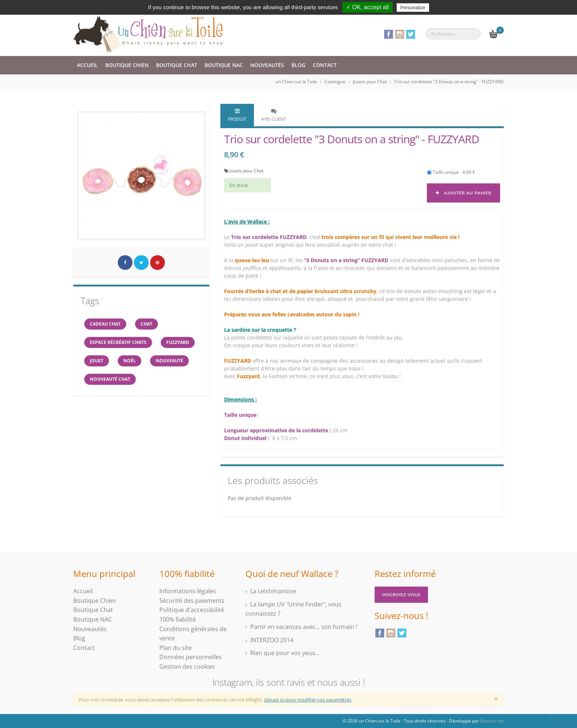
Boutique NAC (224, 65)
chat (146, 324)
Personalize (413, 8)
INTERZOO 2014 (272, 640)
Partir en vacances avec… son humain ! (304, 627)
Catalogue (335, 82)
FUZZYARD (178, 342)
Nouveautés (267, 65)
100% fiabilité (178, 619)
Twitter (411, 34)
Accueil (87, 65)
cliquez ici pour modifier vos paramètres (308, 700)
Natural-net (492, 721)
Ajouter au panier (463, 193)
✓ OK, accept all (367, 7)
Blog (298, 65)
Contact (325, 65)
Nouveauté (169, 361)
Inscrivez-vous (401, 595)
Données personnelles (191, 657)
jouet (97, 361)
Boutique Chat (177, 65)
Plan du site (176, 648)
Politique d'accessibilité (192, 610)
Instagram (400, 34)
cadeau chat (105, 324)
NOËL (130, 361)
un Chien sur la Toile (296, 82)
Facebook (389, 34)
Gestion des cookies (187, 667)
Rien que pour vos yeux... (285, 653)
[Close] (496, 699)
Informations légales (188, 591)
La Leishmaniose (273, 591)
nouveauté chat (110, 379)
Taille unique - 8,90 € (451, 172)
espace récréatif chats (118, 342)
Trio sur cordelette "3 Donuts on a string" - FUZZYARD (449, 82)
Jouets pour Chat (370, 82)
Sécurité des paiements (192, 601)
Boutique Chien (127, 65)
